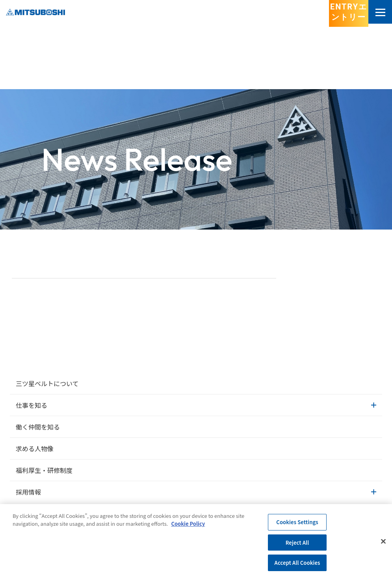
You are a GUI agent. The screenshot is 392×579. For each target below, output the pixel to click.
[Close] (383, 542)
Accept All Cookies (297, 563)
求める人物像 (35, 448)
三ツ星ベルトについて (47, 383)
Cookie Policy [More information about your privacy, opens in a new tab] (188, 524)
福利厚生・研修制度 (44, 470)
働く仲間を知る (38, 427)
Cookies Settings (297, 522)
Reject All (297, 543)
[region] (196, 542)
